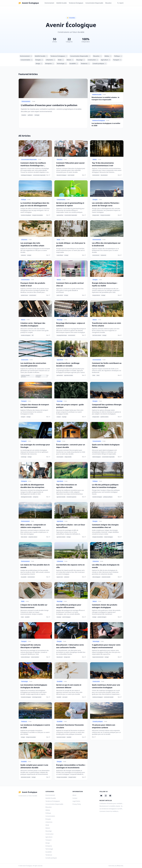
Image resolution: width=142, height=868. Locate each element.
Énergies (39, 60)
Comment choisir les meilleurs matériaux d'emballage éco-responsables (109, 811)
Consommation (26, 60)
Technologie (62, 64)
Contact (75, 798)
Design (39, 64)
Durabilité (74, 64)
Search (120, 3)
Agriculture (106, 60)
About (74, 795)
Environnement (49, 3)
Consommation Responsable (94, 3)
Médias (108, 56)
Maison (70, 60)
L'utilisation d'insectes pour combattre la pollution (111, 803)
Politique (118, 56)
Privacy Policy (77, 804)
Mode (61, 60)
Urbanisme (50, 60)
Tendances (85, 64)
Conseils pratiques (99, 64)
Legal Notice (76, 801)
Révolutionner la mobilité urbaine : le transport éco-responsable (111, 806)
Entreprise (49, 64)
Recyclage (81, 60)
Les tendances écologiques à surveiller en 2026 (111, 809)
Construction (93, 60)
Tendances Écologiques (76, 3)
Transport (117, 60)
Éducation (108, 3)
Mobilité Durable (61, 3)
